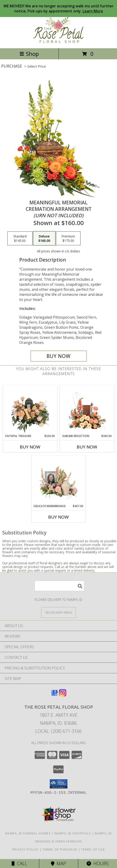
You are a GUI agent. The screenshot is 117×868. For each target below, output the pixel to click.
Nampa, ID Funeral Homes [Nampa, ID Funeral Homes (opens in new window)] (28, 833)
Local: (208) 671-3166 (58, 731)
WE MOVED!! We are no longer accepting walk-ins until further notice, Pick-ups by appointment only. (58, 9)
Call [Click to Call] (19, 864)
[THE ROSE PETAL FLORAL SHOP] (58, 41)
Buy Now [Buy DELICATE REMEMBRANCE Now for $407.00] (58, 517)
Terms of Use (93, 849)
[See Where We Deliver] (58, 612)
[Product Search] (59, 586)
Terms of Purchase (60, 849)
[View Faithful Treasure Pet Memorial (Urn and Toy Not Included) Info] (30, 410)
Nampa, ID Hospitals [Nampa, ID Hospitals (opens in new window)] (73, 833)
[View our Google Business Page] (54, 695)
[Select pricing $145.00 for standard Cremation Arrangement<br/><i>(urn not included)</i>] (20, 238)
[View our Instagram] (63, 695)
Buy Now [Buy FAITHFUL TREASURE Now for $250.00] (30, 447)
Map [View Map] (58, 864)
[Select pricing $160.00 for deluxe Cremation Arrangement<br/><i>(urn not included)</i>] (44, 238)
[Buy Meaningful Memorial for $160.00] (59, 356)
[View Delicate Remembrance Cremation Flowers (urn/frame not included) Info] (59, 480)
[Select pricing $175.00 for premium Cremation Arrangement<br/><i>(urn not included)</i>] (68, 238)
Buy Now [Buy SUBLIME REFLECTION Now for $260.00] (87, 447)
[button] (59, 784)
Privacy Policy (25, 849)
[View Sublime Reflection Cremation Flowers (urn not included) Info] (87, 410)
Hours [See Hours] (98, 864)
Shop (29, 54)
